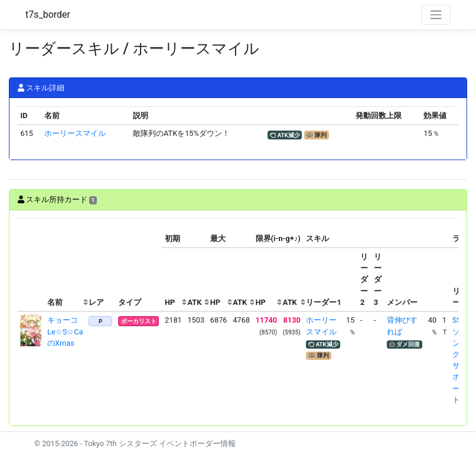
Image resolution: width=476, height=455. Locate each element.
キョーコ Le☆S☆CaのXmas (66, 331)
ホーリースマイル (75, 133)
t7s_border (48, 14)
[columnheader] (31, 265)
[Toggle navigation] (436, 15)
